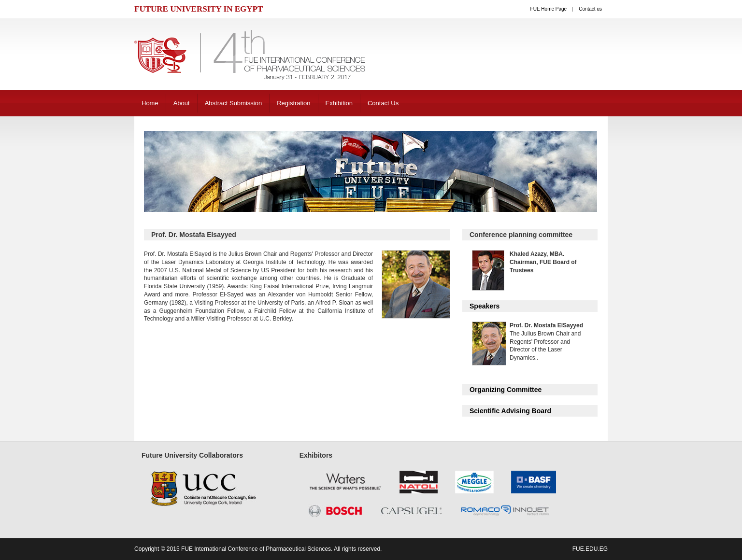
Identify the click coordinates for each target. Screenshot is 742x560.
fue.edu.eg (590, 549)
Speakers (485, 306)
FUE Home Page (549, 9)
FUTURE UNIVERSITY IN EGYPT (199, 9)
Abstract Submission (234, 103)
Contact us (590, 9)
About (182, 103)
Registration (293, 103)
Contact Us (383, 103)
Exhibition (339, 103)
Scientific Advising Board (510, 411)
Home (150, 103)
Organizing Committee (506, 390)
